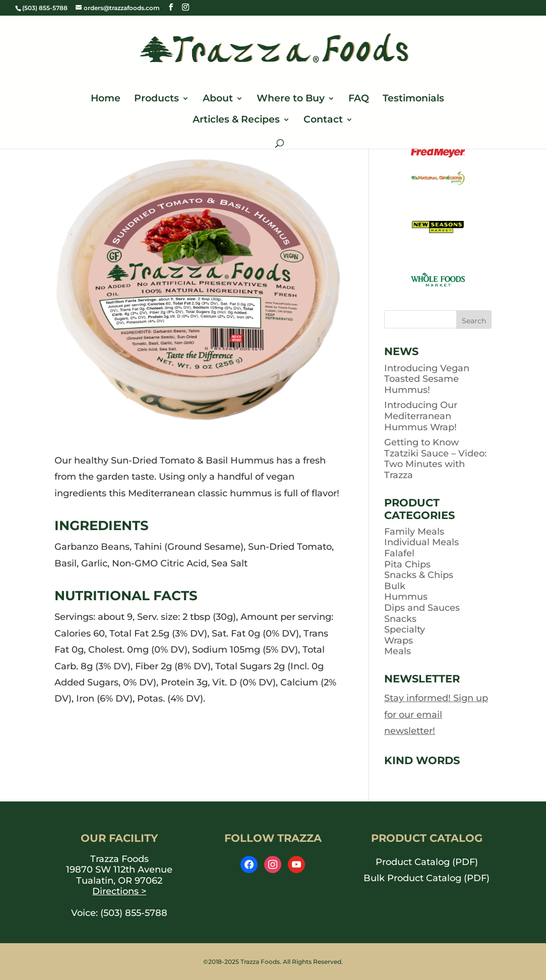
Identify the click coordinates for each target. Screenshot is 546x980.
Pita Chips (407, 564)
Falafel (399, 553)
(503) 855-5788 (134, 913)
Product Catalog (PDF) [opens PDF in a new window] (427, 862)
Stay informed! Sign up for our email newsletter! (436, 714)
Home (106, 99)
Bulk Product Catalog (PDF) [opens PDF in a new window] (427, 878)
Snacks (400, 619)
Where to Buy (291, 99)
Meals (398, 651)
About (218, 99)
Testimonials (413, 99)
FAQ (359, 99)
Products (157, 99)
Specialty (405, 629)
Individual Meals (421, 542)
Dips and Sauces (422, 608)
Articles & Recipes (236, 121)
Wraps (399, 641)
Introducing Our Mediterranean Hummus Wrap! (421, 416)
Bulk (395, 586)
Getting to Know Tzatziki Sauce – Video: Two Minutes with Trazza (435, 459)
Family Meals (414, 532)
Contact (323, 121)
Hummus (406, 597)
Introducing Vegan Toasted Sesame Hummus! (427, 379)
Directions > (119, 891)
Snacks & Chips (419, 575)
